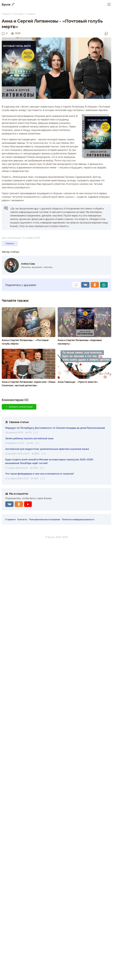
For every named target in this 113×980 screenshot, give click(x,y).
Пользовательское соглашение (45, 519)
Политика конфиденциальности (78, 519)
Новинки (31, 14)
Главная (6, 14)
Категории (18, 14)
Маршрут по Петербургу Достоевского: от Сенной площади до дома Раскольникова (55, 428)
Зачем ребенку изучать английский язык (29, 438)
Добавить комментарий (19, 407)
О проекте (10, 519)
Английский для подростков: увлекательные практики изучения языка (47, 449)
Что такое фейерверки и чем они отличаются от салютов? (40, 474)
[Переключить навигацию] (109, 4)
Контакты (22, 519)
